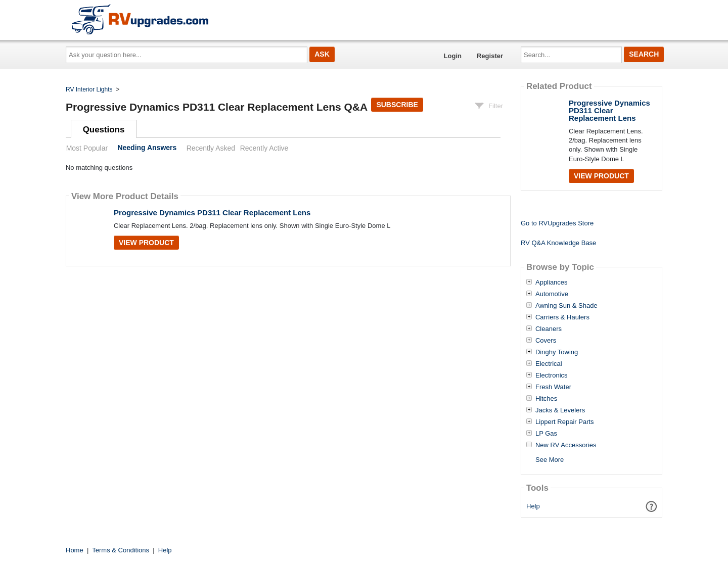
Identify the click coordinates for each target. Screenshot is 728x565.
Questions (104, 130)
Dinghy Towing (557, 352)
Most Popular (87, 148)
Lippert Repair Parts (565, 422)
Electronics (552, 375)
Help (533, 506)
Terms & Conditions (121, 550)
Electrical (549, 364)
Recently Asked (211, 148)
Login (453, 56)
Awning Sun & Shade (566, 306)
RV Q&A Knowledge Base (558, 243)
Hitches (546, 399)
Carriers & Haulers (562, 317)
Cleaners (549, 329)
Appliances (552, 282)
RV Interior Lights (89, 89)
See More (550, 460)
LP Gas (546, 434)
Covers (546, 341)
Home (75, 550)
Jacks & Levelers (560, 410)
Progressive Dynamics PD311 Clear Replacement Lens (212, 213)
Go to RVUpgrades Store (557, 223)
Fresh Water (553, 387)
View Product (146, 243)
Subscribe (397, 105)
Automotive (552, 294)
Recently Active (264, 148)
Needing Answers (147, 148)
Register (490, 56)
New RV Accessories (566, 445)
